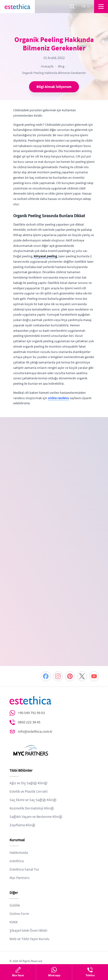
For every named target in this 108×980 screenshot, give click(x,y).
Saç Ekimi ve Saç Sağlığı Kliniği (33, 744)
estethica (17, 805)
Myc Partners (20, 822)
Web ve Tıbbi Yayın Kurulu (29, 883)
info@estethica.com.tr (35, 676)
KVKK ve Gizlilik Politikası (38, 557)
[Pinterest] (70, 620)
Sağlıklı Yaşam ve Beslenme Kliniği (36, 761)
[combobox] (22, 497)
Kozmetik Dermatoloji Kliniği (32, 752)
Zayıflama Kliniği (22, 769)
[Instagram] (58, 620)
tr (86, 7)
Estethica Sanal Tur (24, 813)
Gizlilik (15, 849)
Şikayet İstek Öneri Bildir (29, 875)
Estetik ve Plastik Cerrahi (29, 736)
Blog (61, 66)
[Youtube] (94, 620)
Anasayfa (47, 66)
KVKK (14, 866)
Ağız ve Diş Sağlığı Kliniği (28, 727)
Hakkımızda (19, 797)
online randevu (58, 398)
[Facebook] (46, 620)
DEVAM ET (54, 587)
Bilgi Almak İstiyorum (54, 87)
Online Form (19, 858)
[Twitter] (82, 620)
